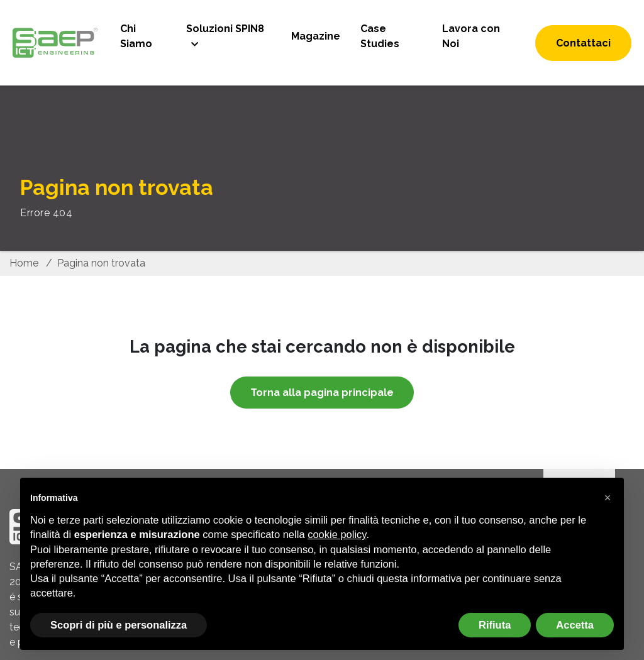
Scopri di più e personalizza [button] (119, 625)
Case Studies (380, 36)
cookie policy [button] (337, 534)
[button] (608, 498)
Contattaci (583, 43)
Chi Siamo (136, 36)
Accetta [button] (575, 625)
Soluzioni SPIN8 (225, 29)
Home (24, 263)
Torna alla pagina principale (322, 393)
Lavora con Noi (471, 36)
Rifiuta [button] (495, 625)
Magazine (316, 36)
